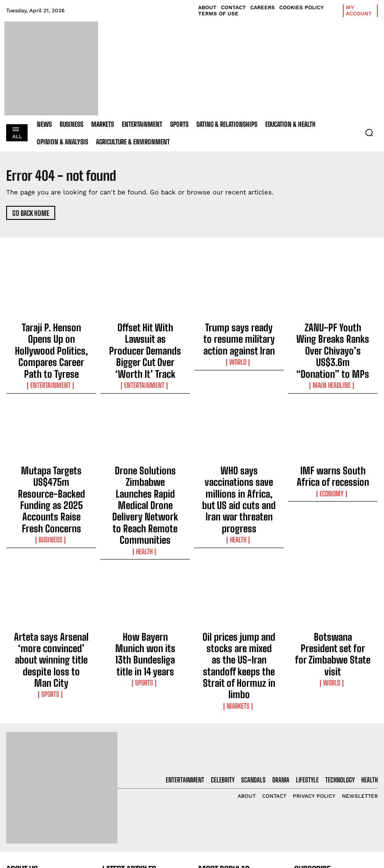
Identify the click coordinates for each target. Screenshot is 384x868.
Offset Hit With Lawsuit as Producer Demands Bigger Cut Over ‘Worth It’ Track (145, 334)
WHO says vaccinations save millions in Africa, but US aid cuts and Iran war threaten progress (239, 445)
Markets (239, 582)
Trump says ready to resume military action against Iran (239, 330)
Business (51, 466)
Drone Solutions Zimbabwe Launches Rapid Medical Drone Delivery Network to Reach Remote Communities (145, 445)
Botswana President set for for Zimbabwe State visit (333, 553)
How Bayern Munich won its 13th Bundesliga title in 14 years (145, 557)
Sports (51, 574)
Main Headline (333, 351)
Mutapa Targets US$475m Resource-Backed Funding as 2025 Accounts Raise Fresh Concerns (52, 445)
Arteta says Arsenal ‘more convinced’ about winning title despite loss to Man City (51, 557)
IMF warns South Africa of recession (333, 438)
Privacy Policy (321, 807)
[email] (336, 764)
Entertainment (51, 351)
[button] (369, 133)
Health (145, 466)
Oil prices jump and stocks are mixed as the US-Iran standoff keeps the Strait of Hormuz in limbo (239, 561)
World (239, 343)
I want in (336, 784)
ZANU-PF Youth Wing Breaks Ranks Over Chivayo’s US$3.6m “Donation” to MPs (333, 334)
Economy (333, 451)
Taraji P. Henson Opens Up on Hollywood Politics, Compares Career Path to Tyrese (51, 334)
